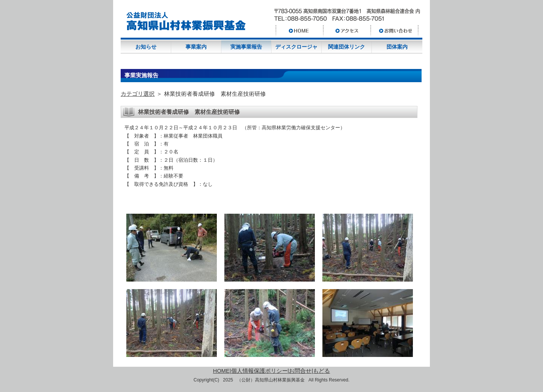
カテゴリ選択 (138, 94)
